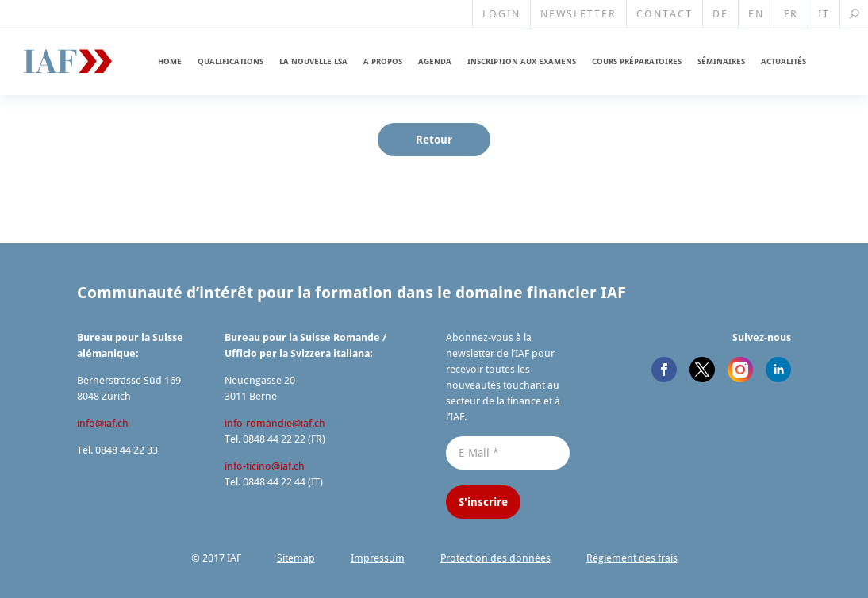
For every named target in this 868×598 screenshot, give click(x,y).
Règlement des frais (632, 558)
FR (791, 14)
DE (720, 14)
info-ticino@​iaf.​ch (265, 466)
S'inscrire (483, 502)
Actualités (784, 61)
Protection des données (495, 558)
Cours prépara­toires (637, 61)
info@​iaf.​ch (103, 423)
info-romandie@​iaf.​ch (275, 423)
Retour (434, 140)
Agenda (435, 61)
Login (501, 14)
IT (824, 14)
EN (756, 14)
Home (170, 61)
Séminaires (721, 61)
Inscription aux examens (522, 61)
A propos (383, 61)
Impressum (378, 558)
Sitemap (296, 558)
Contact (664, 14)
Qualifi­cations (230, 61)
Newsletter (578, 14)
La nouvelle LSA (313, 61)
